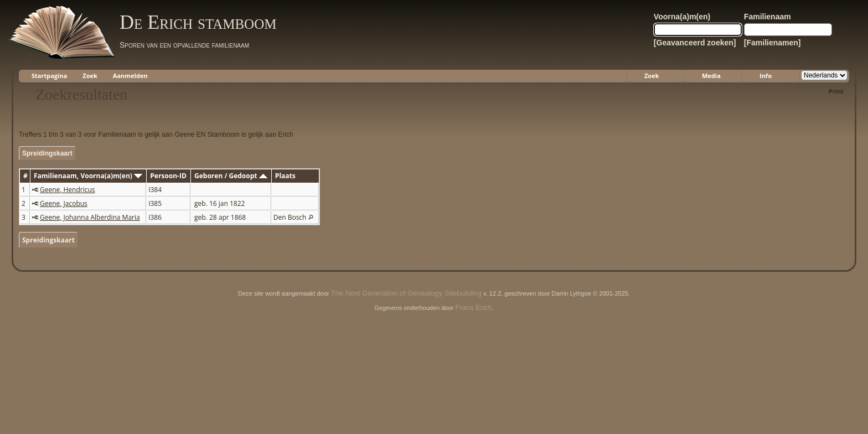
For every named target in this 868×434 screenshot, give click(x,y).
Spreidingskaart (47, 153)
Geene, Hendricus (68, 190)
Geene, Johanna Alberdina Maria (90, 217)
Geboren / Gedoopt (231, 176)
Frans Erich (473, 308)
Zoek (90, 76)
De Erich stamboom (198, 22)
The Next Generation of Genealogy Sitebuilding (406, 293)
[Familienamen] (773, 43)
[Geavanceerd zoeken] (695, 43)
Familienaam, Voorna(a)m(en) (88, 176)
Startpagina (49, 76)
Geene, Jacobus (64, 203)
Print (836, 91)
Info (766, 76)
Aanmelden (130, 76)
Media (711, 76)
